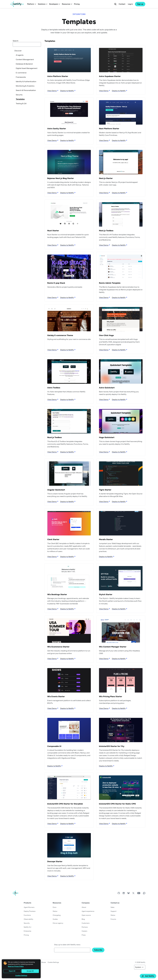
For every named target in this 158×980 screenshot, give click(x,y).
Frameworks (21, 77)
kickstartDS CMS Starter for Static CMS (117, 804)
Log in (130, 4)
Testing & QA (21, 103)
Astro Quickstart (107, 388)
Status (55, 911)
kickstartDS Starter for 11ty (112, 746)
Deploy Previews (30, 911)
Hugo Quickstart (107, 437)
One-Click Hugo (106, 335)
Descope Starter (55, 861)
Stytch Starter (106, 594)
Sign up (140, 4)
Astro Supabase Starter (110, 76)
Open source (86, 915)
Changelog (57, 915)
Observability (28, 919)
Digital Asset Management (27, 68)
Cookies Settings (21, 976)
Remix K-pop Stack (56, 283)
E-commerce (21, 73)
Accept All (30, 971)
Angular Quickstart (56, 490)
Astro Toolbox (54, 388)
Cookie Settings (53, 962)
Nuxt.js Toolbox (55, 437)
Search (16, 41)
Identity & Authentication (26, 81)
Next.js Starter (106, 178)
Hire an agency (58, 923)
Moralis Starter (106, 539)
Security (19, 95)
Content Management (25, 59)
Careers (84, 931)
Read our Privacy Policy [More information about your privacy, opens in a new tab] (16, 966)
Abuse (44, 962)
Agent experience (88, 911)
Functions (27, 915)
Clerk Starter (53, 539)
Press (84, 935)
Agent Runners (29, 907)
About (84, 907)
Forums (113, 919)
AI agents (20, 55)
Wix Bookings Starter (57, 594)
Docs (55, 907)
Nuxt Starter (53, 231)
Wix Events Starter (56, 696)
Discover (18, 51)
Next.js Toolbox (106, 231)
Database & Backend (24, 64)
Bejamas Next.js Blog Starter (61, 178)
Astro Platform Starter (58, 76)
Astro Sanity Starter (57, 129)
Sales (112, 907)
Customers (86, 923)
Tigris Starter (105, 490)
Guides (55, 919)
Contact (122, 4)
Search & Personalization (26, 90)
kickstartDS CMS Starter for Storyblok (65, 804)
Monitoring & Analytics (25, 86)
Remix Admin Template (110, 283)
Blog (83, 919)
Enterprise (27, 931)
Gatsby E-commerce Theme (60, 335)
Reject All (12, 971)
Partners (85, 927)
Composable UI (54, 746)
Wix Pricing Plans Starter (111, 696)
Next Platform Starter (109, 129)
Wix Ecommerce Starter (58, 647)
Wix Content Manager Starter (113, 647)
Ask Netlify (148, 976)
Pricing (77, 4)
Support (114, 911)
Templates (20, 99)
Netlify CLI (27, 927)
